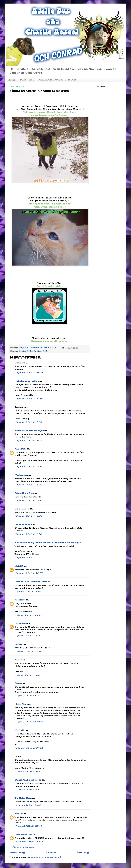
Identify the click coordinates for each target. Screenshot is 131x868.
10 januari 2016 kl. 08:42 (29, 373)
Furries (18, 683)
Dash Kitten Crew (24, 835)
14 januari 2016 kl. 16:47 (28, 805)
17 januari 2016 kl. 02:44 (28, 826)
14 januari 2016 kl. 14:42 (28, 790)
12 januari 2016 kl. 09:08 (29, 748)
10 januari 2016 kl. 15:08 (29, 466)
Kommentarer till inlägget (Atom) (44, 857)
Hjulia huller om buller (26, 381)
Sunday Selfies (26, 351)
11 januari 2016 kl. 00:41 (28, 591)
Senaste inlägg (18, 853)
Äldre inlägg (83, 853)
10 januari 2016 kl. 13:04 (28, 422)
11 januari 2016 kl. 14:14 (27, 636)
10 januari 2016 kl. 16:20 (29, 516)
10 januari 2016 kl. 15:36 (28, 500)
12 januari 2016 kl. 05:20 (29, 722)
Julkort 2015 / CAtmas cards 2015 (58, 80)
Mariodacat (21, 475)
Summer (19, 363)
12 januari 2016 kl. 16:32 (28, 771)
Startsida (51, 853)
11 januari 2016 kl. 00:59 (29, 615)
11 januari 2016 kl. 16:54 (28, 651)
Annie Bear (20, 449)
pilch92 (19, 566)
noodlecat (20, 600)
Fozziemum (21, 623)
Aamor (18, 660)
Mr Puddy (20, 730)
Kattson (19, 644)
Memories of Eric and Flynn (29, 431)
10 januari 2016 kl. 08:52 (29, 399)
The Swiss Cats (23, 798)
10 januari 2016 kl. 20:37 (29, 573)
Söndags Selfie (41, 351)
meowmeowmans (24, 524)
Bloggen (12, 80)
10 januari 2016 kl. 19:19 (28, 558)
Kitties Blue (21, 704)
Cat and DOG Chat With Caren (31, 582)
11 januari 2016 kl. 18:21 (27, 675)
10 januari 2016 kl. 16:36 (28, 534)
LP (16, 756)
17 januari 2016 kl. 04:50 (29, 842)
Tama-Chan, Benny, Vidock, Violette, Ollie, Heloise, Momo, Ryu (47, 542)
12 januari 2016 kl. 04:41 (28, 696)
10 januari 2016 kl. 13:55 (28, 440)
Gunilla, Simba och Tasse (28, 780)
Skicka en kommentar (23, 847)
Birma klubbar (27, 80)
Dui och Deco (22, 509)
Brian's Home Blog (24, 493)
